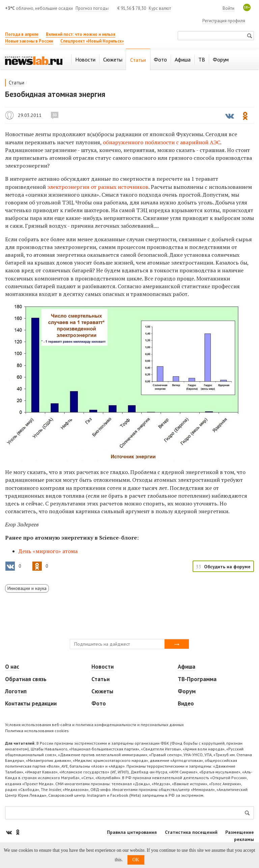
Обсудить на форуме (227, 567)
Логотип (16, 691)
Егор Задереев (9, 115)
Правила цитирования (132, 832)
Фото (99, 703)
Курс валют (160, 8)
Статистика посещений (191, 832)
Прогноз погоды (92, 8)
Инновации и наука (27, 588)
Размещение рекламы (240, 836)
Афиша (186, 667)
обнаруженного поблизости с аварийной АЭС (162, 142)
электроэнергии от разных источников (98, 187)
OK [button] (136, 860)
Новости (103, 667)
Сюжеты (102, 691)
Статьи (17, 83)
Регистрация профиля (224, 21)
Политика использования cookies (37, 731)
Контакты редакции (31, 703)
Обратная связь (26, 679)
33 (55, 115)
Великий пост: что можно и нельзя (81, 34)
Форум (187, 691)
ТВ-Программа (197, 679)
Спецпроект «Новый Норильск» (92, 41)
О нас (12, 667)
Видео (186, 703)
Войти (228, 8)
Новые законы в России (29, 41)
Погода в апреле (22, 34)
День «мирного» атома (48, 551)
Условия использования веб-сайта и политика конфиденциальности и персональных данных (94, 725)
